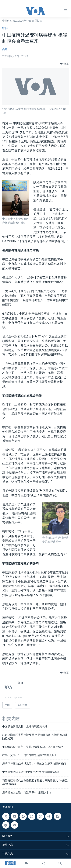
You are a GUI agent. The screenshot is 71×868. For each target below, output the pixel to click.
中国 (5, 28)
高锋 (5, 49)
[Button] (64, 64)
